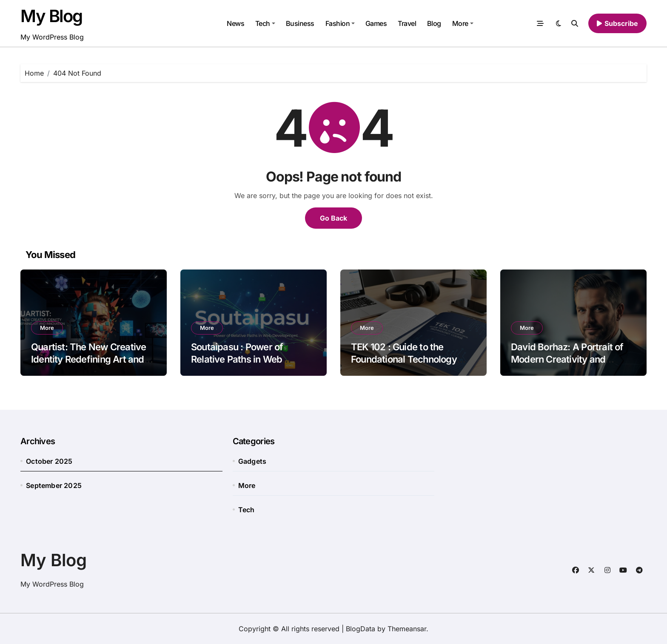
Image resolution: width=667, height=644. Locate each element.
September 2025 (54, 485)
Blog (434, 23)
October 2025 (49, 461)
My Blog (51, 16)
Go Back (333, 218)
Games (376, 23)
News (235, 23)
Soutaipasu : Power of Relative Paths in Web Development (237, 359)
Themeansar (407, 629)
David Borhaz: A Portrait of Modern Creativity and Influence (567, 359)
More (463, 23)
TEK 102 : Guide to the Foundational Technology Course (404, 359)
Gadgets (252, 461)
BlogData (361, 629)
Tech (265, 23)
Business (300, 23)
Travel (407, 23)
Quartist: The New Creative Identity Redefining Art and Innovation (88, 359)
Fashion (340, 23)
